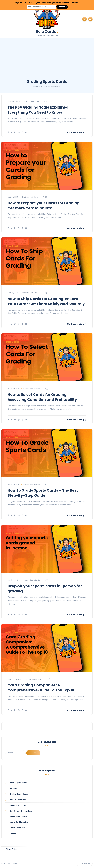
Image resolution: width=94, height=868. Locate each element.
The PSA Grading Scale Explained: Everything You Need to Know (39, 110)
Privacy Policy (11, 849)
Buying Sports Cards (18, 783)
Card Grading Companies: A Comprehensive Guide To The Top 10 (41, 688)
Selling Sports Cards (18, 816)
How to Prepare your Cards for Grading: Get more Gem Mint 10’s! (44, 206)
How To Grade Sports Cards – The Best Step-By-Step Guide (43, 493)
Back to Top (85, 864)
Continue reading (77, 132)
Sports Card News (17, 828)
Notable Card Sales (18, 800)
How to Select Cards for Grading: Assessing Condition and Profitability (42, 397)
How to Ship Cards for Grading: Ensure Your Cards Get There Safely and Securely (46, 301)
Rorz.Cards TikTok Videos (21, 811)
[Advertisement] (47, 61)
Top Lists (13, 833)
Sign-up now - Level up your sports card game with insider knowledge (47, 3)
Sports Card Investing (19, 822)
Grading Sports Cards (32, 101)
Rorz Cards (47, 31)
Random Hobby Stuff (18, 805)
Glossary (13, 788)
